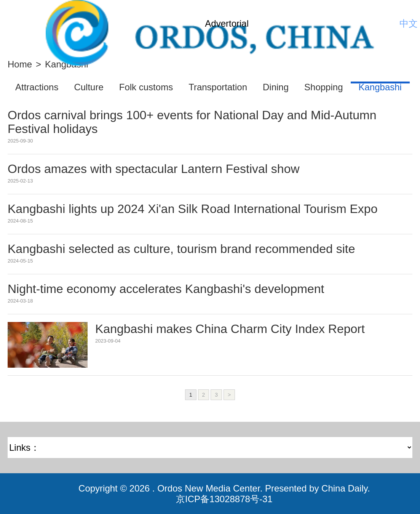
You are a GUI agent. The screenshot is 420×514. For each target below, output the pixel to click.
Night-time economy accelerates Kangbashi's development (166, 289)
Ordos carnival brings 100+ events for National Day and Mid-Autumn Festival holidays (192, 122)
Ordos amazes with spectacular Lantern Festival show (154, 169)
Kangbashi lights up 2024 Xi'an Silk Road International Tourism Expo (192, 209)
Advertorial (227, 23)
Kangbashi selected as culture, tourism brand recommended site (181, 249)
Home (20, 64)
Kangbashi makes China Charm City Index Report (230, 329)
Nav (19, 24)
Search (388, 24)
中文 (409, 23)
